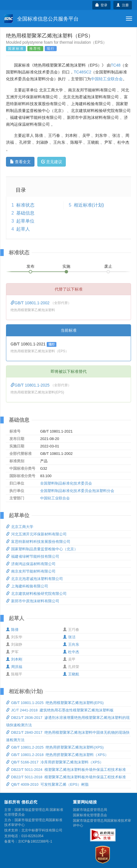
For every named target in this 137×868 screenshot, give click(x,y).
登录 (102, 5)
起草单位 (25, 221)
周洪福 (14, 667)
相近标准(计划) (89, 205)
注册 (123, 5)
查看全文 (20, 162)
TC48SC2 (82, 72)
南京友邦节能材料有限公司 (31, 571)
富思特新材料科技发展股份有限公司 (38, 542)
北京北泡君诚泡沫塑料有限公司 (34, 579)
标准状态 (25, 205)
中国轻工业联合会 (107, 79)
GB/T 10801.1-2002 (31, 303)
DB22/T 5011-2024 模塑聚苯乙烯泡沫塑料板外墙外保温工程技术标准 (66, 770)
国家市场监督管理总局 (90, 810)
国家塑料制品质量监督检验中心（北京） (42, 549)
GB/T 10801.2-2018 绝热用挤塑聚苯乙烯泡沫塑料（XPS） (57, 755)
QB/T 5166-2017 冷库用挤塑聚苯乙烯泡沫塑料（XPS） (55, 762)
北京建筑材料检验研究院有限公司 (36, 594)
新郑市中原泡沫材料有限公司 (33, 601)
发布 (30, 266)
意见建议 (52, 162)
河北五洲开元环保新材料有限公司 (36, 534)
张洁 (69, 637)
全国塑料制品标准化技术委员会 (66, 483)
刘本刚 (14, 659)
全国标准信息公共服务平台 (41, 19)
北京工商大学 (20, 527)
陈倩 (12, 630)
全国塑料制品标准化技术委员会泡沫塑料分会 (77, 491)
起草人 (23, 229)
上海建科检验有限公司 (27, 586)
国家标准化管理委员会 (90, 815)
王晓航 (71, 674)
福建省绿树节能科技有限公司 (33, 556)
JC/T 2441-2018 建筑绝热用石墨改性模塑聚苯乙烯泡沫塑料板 (60, 710)
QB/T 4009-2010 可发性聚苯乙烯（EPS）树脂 (47, 784)
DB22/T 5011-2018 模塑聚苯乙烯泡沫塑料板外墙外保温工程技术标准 (66, 777)
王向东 (71, 644)
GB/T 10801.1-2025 (31, 385)
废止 (108, 266)
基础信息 (25, 213)
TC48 (116, 65)
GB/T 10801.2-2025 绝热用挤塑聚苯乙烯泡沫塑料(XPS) (55, 747)
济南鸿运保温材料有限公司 (31, 564)
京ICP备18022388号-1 (35, 841)
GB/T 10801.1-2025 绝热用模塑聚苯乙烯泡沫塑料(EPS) (55, 703)
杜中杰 (71, 652)
